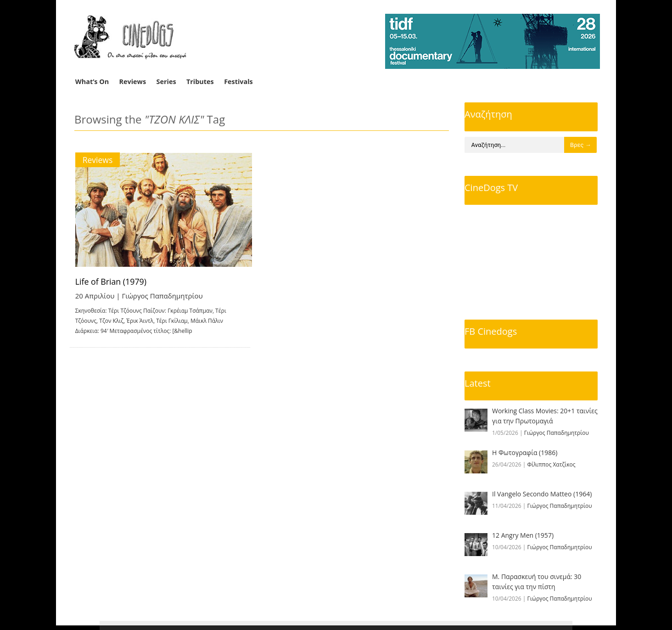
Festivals (238, 82)
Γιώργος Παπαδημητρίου (162, 296)
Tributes (200, 82)
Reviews (133, 82)
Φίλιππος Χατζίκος (552, 464)
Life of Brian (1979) (111, 281)
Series (166, 82)
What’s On (92, 82)
